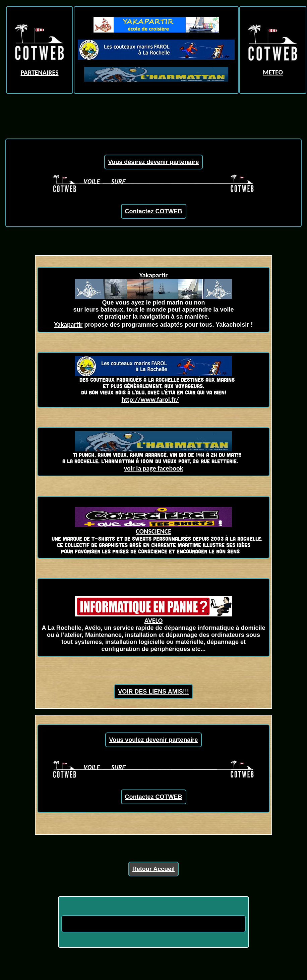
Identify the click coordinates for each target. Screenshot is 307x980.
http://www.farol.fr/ (150, 399)
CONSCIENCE (153, 531)
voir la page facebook (154, 468)
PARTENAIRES (39, 72)
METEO (273, 72)
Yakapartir (154, 275)
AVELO (153, 617)
